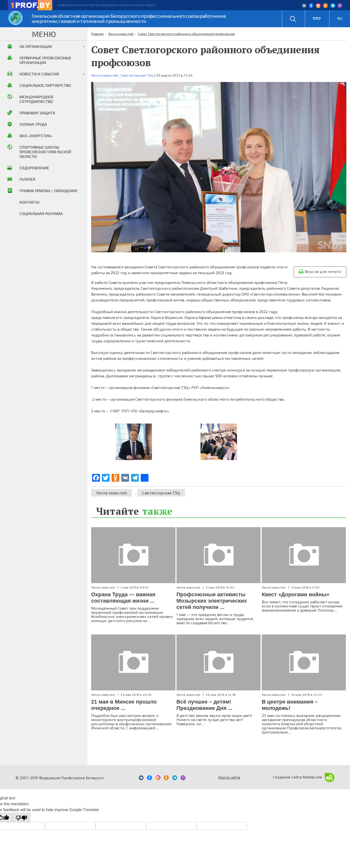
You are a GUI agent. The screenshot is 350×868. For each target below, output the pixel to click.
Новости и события (39, 74)
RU (340, 18)
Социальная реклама (41, 213)
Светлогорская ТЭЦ (137, 75)
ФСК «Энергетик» (36, 136)
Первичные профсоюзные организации (45, 60)
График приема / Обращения (48, 191)
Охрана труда (33, 124)
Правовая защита (37, 113)
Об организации (36, 46)
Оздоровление (34, 168)
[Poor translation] (21, 817)
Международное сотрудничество (37, 99)
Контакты (29, 202)
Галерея (27, 179)
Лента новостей (105, 75)
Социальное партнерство (45, 85)
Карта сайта (229, 777)
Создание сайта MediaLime (304, 777)
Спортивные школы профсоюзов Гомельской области (45, 152)
